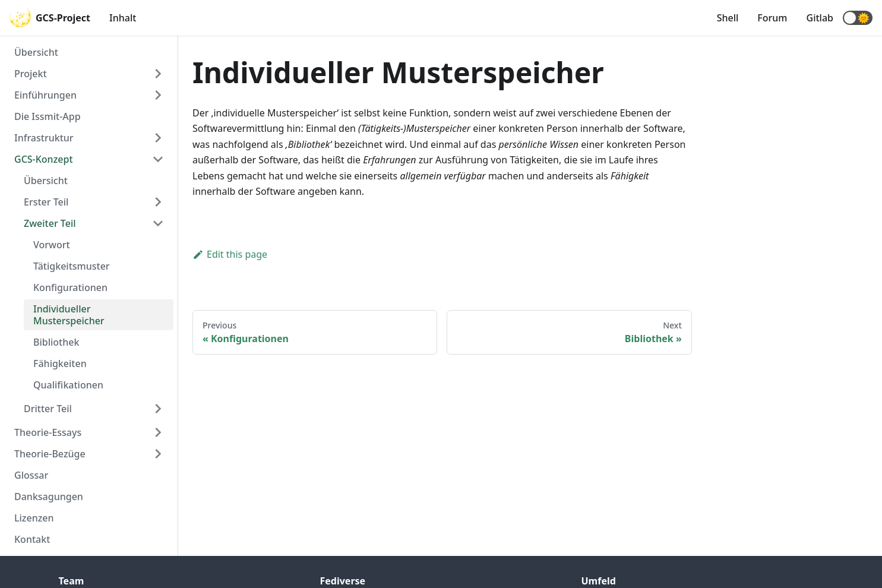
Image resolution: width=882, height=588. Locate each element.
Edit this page (230, 254)
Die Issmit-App (48, 116)
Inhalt (123, 18)
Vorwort (52, 245)
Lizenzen (34, 518)
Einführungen (45, 95)
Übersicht (36, 52)
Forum (772, 18)
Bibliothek (56, 342)
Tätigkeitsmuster (72, 266)
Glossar (31, 475)
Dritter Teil (48, 409)
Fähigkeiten (60, 363)
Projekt (31, 74)
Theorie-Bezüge (50, 454)
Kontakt (32, 539)
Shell (728, 18)
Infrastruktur (44, 138)
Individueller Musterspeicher (69, 315)
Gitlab (820, 18)
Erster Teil (46, 202)
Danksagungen (49, 497)
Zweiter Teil (50, 223)
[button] (858, 18)
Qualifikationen (68, 385)
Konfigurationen (70, 287)
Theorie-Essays (48, 432)
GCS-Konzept (44, 159)
